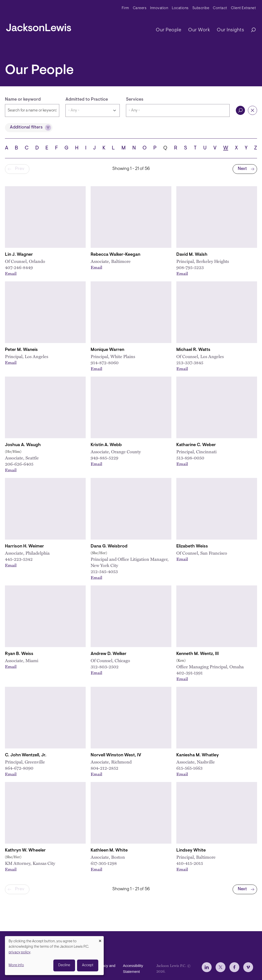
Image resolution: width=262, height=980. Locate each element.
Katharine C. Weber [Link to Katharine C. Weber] (196, 445)
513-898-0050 (190, 458)
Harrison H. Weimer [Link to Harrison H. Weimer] (24, 546)
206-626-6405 (19, 464)
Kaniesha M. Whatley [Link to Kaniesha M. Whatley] (198, 755)
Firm (125, 8)
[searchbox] (178, 110)
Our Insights (230, 30)
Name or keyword (23, 100)
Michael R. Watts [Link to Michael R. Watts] (193, 350)
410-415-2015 (190, 863)
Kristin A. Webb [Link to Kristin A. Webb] (106, 445)
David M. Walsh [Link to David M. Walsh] (192, 255)
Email (11, 273)
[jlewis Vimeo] (248, 967)
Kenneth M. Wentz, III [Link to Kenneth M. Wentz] (198, 654)
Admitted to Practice (87, 100)
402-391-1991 (190, 673)
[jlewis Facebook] (234, 967)
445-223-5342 (19, 559)
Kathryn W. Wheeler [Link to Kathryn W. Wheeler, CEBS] (25, 851)
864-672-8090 (19, 768)
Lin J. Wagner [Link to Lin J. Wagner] (19, 255)
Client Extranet (243, 8)
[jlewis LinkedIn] (207, 967)
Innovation (159, 8)
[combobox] (178, 110)
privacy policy (20, 953)
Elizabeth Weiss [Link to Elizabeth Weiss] (192, 546)
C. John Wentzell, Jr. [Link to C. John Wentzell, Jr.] (26, 755)
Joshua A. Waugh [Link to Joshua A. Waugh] (23, 445)
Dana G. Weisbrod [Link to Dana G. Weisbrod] (109, 546)
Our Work (199, 30)
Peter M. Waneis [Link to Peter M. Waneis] (21, 350)
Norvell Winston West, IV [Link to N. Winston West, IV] (116, 755)
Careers (140, 8)
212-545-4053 (104, 571)
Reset (252, 110)
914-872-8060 (105, 362)
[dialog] (54, 956)
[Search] (251, 30)
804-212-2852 (104, 768)
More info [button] (16, 965)
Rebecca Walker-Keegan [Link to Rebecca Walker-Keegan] (115, 255)
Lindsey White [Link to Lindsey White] (191, 851)
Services (135, 100)
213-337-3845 (190, 362)
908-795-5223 (190, 267)
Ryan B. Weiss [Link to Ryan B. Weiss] (19, 654)
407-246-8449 (19, 267)
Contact (220, 8)
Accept (88, 965)
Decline (64, 965)
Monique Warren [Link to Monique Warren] (107, 350)
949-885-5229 (104, 458)
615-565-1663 (189, 768)
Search (240, 110)
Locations (180, 8)
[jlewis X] (221, 967)
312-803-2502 (105, 666)
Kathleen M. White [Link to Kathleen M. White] (109, 851)
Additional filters (26, 127)
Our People (169, 30)
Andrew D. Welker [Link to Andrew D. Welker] (109, 654)
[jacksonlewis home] (39, 26)
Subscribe (201, 8)
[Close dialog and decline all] (100, 939)
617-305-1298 (104, 863)
